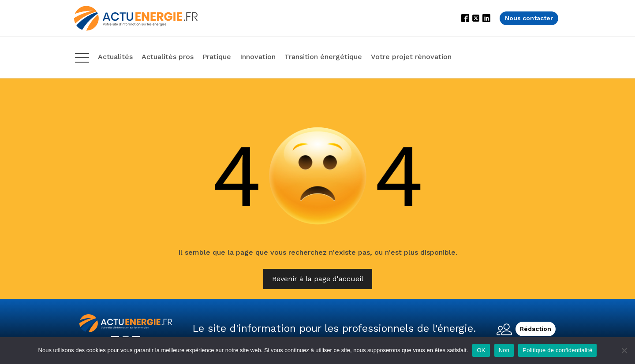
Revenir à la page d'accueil (318, 279)
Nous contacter (529, 18)
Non (504, 350)
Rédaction (536, 329)
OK (481, 350)
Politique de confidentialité (557, 350)
